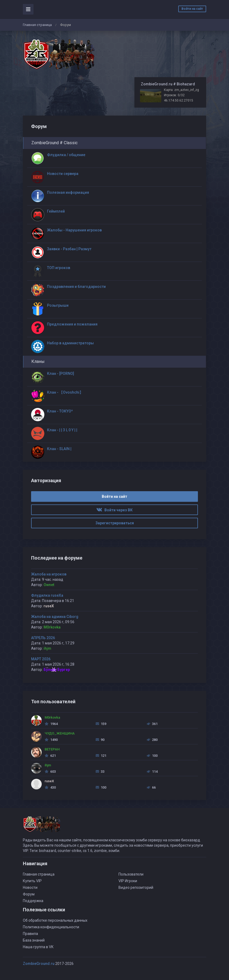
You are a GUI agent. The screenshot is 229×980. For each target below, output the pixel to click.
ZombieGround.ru (39, 964)
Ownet (49, 585)
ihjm (47, 648)
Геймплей (56, 211)
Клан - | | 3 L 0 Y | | (62, 430)
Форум (29, 894)
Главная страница (37, 25)
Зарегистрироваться (115, 523)
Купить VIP (32, 881)
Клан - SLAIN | (59, 449)
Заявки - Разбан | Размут (69, 249)
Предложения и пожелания (72, 324)
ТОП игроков (59, 268)
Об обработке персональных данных (55, 920)
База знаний (34, 940)
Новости (30, 887)
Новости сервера (63, 174)
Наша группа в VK (38, 947)
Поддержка (33, 901)
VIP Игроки (128, 881)
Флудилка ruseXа (47, 595)
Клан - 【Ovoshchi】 (65, 392)
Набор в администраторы (70, 343)
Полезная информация (68, 192)
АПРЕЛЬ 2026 (43, 638)
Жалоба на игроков (49, 574)
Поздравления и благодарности (76, 287)
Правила (30, 934)
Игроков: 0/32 (174, 95)
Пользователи (131, 874)
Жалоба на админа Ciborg (55, 617)
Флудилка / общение (66, 155)
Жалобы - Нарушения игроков (74, 230)
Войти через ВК (114, 510)
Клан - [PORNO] (61, 373)
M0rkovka (52, 627)
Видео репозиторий (136, 887)
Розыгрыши (58, 305)
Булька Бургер (57, 670)
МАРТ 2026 (41, 659)
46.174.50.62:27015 (179, 100)
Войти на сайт (192, 9)
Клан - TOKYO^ (60, 411)
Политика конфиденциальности (51, 927)
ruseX (49, 606)
